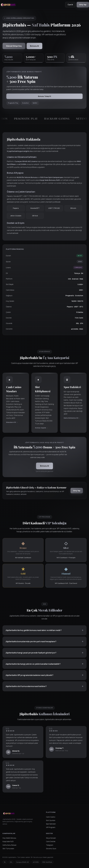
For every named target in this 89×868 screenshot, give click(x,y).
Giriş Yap (83, 5)
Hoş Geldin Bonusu (9, 838)
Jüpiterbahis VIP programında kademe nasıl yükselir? (29, 677)
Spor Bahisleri (51, 824)
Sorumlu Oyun (51, 849)
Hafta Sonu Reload (9, 845)
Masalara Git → (12, 425)
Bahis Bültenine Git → (72, 420)
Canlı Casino (51, 817)
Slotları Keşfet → (41, 430)
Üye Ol (70, 5)
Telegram (50, 845)
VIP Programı (51, 828)
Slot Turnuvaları (8, 849)
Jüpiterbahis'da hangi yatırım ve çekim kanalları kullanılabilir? (33, 666)
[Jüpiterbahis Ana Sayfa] (8, 5)
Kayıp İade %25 (8, 842)
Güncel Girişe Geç (14, 46)
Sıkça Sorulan (51, 838)
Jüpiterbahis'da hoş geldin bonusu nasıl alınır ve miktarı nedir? (33, 633)
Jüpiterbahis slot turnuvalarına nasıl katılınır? (26, 689)
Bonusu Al (35, 46)
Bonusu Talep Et (44, 96)
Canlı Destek (51, 842)
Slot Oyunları (51, 821)
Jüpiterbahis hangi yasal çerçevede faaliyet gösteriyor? (31, 655)
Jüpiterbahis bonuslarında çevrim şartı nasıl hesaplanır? (31, 644)
